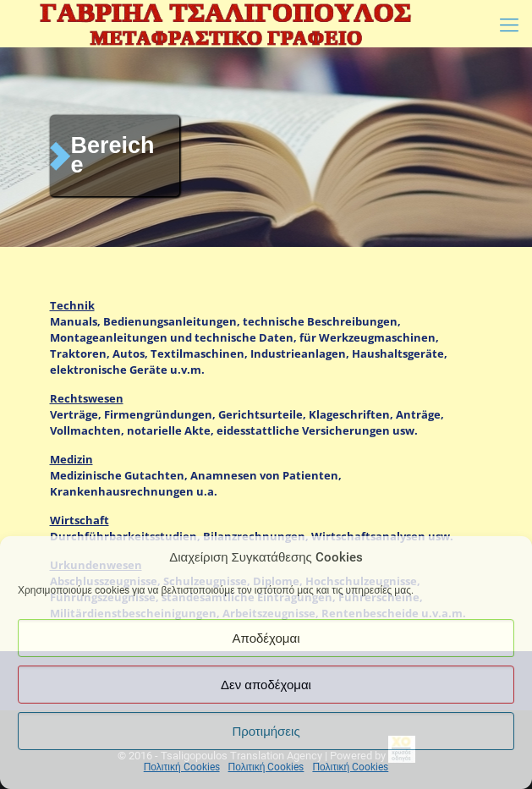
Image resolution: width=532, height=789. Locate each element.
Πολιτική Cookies (182, 767)
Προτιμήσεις (266, 731)
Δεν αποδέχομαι (266, 685)
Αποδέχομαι (266, 638)
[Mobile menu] (509, 25)
